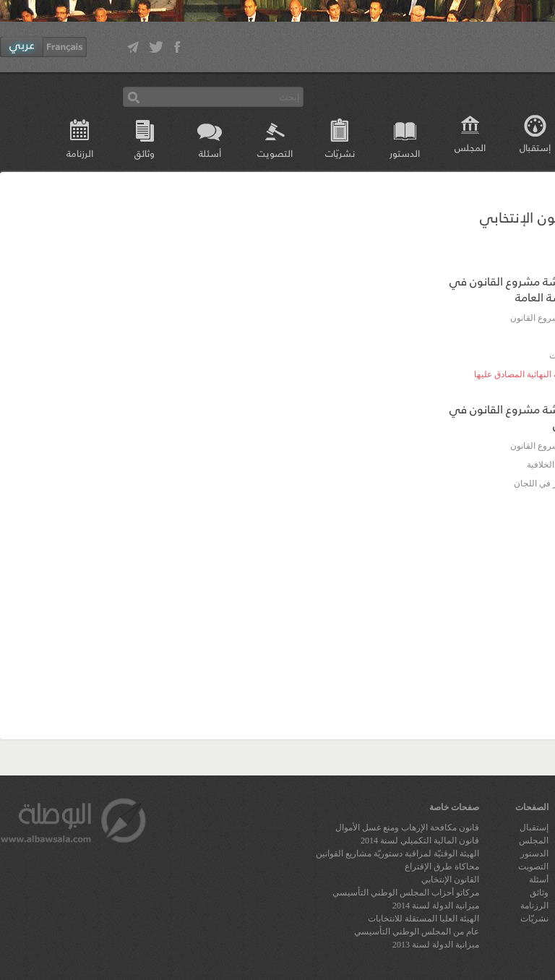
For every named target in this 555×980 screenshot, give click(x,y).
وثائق (145, 153)
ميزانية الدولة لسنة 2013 (436, 945)
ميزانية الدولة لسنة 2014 (436, 906)
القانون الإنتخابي (450, 880)
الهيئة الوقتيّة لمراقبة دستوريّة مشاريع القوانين (397, 854)
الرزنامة (80, 153)
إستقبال (534, 828)
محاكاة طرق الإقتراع (442, 867)
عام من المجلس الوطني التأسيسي (417, 932)
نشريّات (340, 153)
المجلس (470, 147)
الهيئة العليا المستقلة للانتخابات (423, 919)
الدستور (405, 153)
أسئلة (210, 153)
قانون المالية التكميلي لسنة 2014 (420, 841)
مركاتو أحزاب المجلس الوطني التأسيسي (406, 893)
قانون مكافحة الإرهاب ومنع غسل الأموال (407, 828)
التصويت (275, 153)
